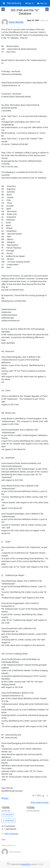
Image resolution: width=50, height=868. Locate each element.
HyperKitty (26, 864)
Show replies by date (40, 802)
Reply (5, 798)
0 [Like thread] (34, 795)
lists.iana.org (14, 3)
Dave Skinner (16, 22)
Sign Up (42, 3)
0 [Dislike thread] (39, 795)
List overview (7, 815)
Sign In (30, 3)
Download (8, 821)
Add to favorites (10, 834)
